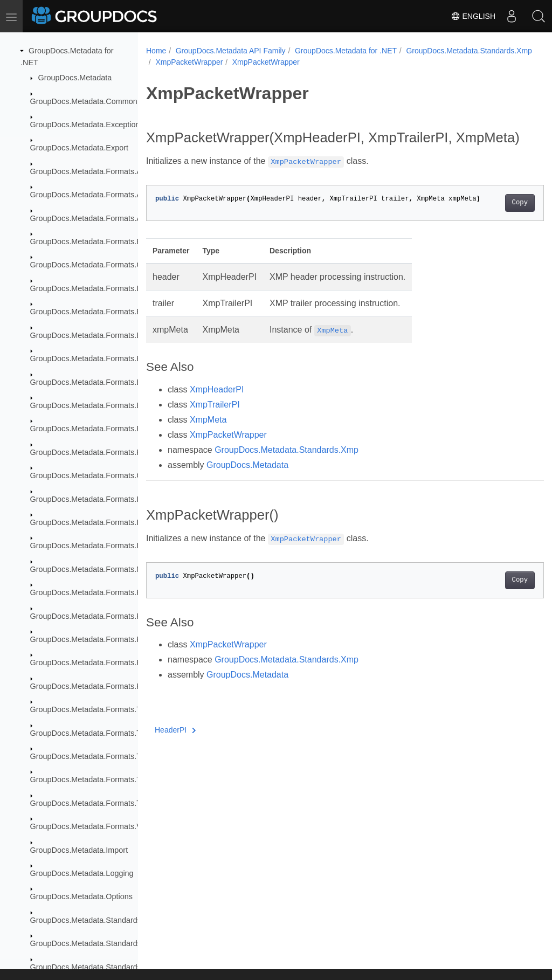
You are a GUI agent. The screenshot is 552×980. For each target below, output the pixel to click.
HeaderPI (175, 747)
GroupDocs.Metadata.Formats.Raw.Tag (98, 662)
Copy (492, 219)
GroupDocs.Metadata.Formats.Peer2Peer (102, 592)
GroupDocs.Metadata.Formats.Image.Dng (102, 522)
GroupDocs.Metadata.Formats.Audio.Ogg (102, 218)
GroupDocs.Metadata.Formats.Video (93, 826)
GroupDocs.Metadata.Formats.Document (101, 288)
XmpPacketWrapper (324, 62)
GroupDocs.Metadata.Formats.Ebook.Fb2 (102, 335)
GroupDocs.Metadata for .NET (346, 51)
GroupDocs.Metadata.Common (84, 101)
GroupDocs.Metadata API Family (231, 51)
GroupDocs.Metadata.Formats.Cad (91, 265)
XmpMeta (208, 436)
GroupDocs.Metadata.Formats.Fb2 (90, 429)
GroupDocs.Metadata (75, 78)
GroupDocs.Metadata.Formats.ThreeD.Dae (105, 709)
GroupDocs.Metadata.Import (79, 850)
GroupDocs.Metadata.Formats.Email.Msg (102, 405)
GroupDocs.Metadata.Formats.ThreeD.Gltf (103, 756)
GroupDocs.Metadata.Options (81, 896)
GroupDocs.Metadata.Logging (82, 873)
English (473, 16)
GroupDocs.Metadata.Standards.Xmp (218, 62)
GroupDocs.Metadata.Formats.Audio (93, 195)
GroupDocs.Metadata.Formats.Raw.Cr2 (98, 639)
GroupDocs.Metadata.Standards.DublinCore (106, 920)
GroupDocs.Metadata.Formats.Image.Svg (102, 546)
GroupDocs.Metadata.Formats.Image (94, 499)
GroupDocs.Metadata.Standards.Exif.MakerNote (113, 967)
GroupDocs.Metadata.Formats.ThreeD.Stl (102, 779)
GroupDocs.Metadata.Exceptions (87, 125)
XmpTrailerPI (215, 421)
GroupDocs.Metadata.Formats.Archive (96, 171)
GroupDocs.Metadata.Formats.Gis (89, 475)
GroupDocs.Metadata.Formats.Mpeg (93, 569)
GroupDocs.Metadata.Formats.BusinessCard (108, 241)
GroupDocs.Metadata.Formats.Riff (89, 686)
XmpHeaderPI (217, 406)
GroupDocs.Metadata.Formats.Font (91, 452)
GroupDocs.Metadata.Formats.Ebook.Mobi (104, 358)
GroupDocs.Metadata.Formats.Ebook (94, 312)
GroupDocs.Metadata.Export (79, 148)
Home (156, 51)
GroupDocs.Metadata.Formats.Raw (91, 616)
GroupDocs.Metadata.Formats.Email (93, 382)
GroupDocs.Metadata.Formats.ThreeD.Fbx (104, 733)
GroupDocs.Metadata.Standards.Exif (93, 943)
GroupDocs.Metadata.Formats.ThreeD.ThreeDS (113, 803)
